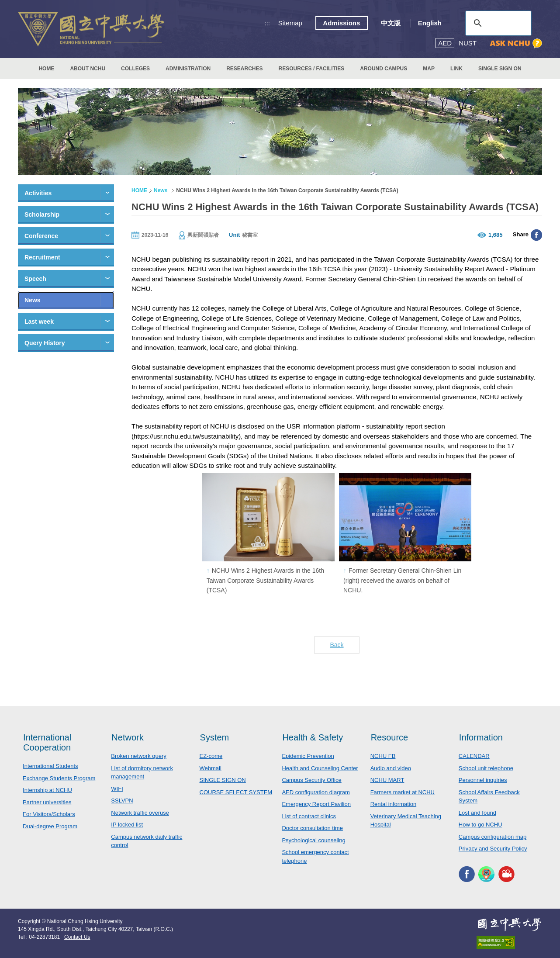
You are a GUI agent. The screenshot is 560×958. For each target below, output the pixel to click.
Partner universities (47, 802)
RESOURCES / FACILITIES (312, 69)
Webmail (211, 768)
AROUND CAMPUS (384, 69)
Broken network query (138, 756)
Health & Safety (313, 737)
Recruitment (42, 257)
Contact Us (77, 937)
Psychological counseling (313, 840)
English (430, 23)
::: (268, 23)
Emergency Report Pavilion (316, 804)
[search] (497, 23)
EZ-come (211, 756)
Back (337, 645)
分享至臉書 (536, 235)
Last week (39, 322)
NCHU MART (387, 780)
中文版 (391, 23)
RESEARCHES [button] (244, 69)
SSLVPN (122, 801)
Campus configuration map (493, 837)
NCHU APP (486, 874)
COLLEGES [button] (135, 69)
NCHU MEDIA (506, 874)
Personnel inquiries (483, 780)
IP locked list (127, 825)
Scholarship (42, 214)
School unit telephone (486, 768)
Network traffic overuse (140, 813)
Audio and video (391, 768)
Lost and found (477, 813)
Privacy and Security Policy (493, 849)
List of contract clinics (309, 816)
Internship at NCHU (47, 790)
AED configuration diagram (316, 792)
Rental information (394, 804)
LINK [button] (456, 69)
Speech (35, 279)
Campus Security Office (311, 780)
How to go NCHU (480, 825)
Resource (390, 737)
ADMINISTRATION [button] (188, 69)
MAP (429, 69)
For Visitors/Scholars (49, 814)
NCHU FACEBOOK (467, 874)
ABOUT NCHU (88, 69)
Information (481, 737)
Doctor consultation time (312, 828)
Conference (41, 236)
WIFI (117, 789)
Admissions (341, 23)
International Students (50, 766)
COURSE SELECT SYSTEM (236, 792)
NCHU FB (383, 756)
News (33, 300)
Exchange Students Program (59, 778)
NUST (468, 43)
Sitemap (290, 23)
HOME (46, 69)
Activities (38, 193)
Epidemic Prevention (308, 756)
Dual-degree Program (50, 826)
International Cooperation (47, 742)
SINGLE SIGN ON (500, 69)
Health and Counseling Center (320, 768)
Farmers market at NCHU (403, 792)
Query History (45, 343)
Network (127, 737)
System (215, 737)
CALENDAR (474, 756)
